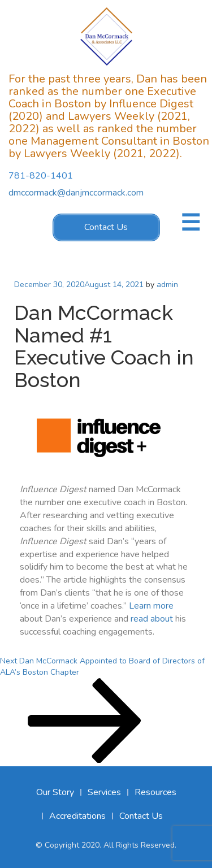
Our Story (55, 792)
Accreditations (77, 816)
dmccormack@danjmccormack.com (76, 193)
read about (152, 619)
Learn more (151, 606)
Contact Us (106, 227)
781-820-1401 (41, 176)
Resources (155, 792)
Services (104, 792)
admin (167, 285)
